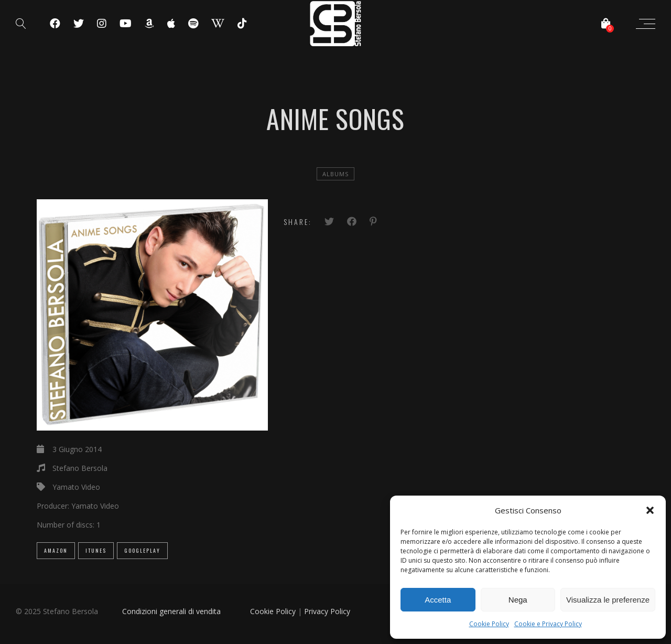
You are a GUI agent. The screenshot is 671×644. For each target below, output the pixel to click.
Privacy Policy (327, 611)
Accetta (438, 600)
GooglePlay (142, 550)
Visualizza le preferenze (608, 600)
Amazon (56, 550)
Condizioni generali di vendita (171, 611)
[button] (650, 510)
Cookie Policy (489, 624)
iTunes (96, 550)
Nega (518, 600)
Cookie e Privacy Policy (548, 624)
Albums (335, 174)
